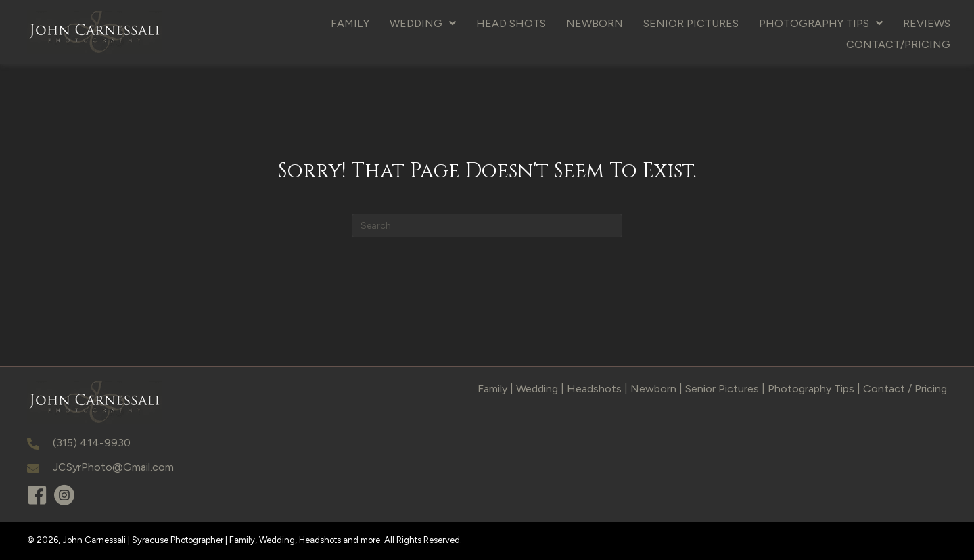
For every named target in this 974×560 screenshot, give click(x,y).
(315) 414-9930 (92, 443)
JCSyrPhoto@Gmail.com (113, 467)
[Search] (487, 226)
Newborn (653, 389)
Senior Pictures (722, 389)
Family (492, 389)
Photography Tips (811, 389)
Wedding (537, 389)
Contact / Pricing (905, 389)
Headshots (594, 389)
